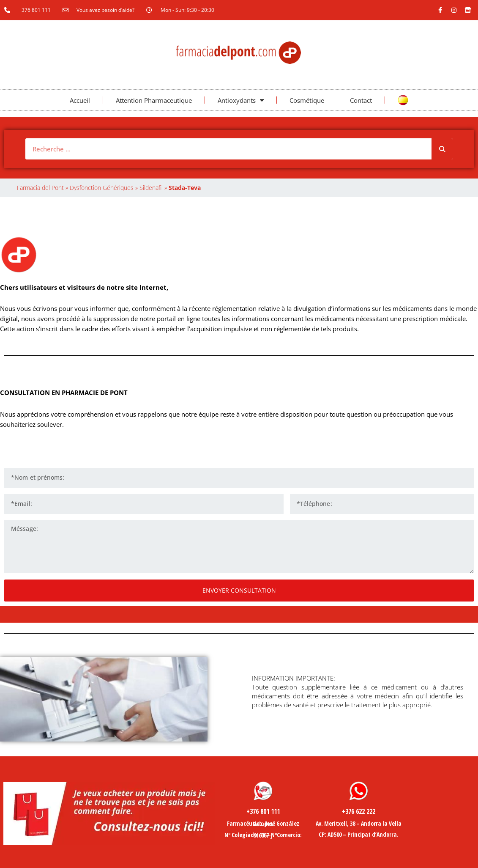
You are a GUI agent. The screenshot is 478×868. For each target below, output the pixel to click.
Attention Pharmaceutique (154, 100)
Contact (361, 100)
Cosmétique (307, 100)
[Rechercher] (442, 149)
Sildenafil (151, 188)
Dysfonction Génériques (102, 188)
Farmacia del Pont (40, 188)
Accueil (80, 100)
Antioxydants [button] (241, 100)
